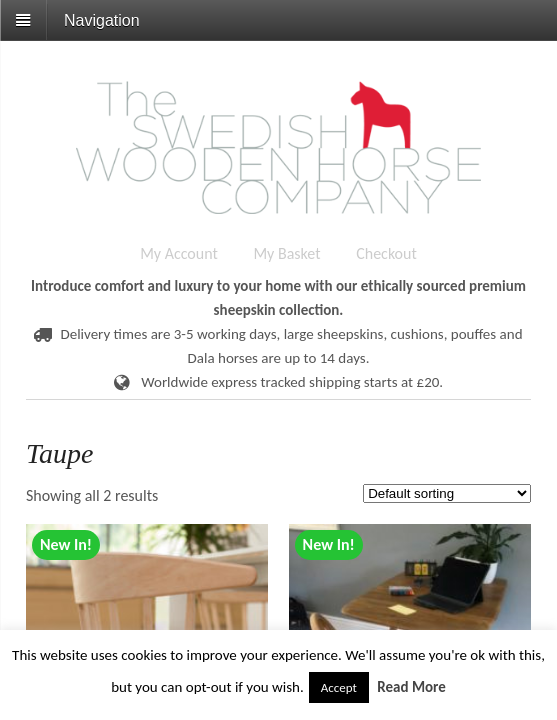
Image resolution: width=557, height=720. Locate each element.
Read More (411, 687)
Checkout (386, 253)
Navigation (102, 20)
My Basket (286, 253)
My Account (179, 253)
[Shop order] (447, 493)
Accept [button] (339, 687)
